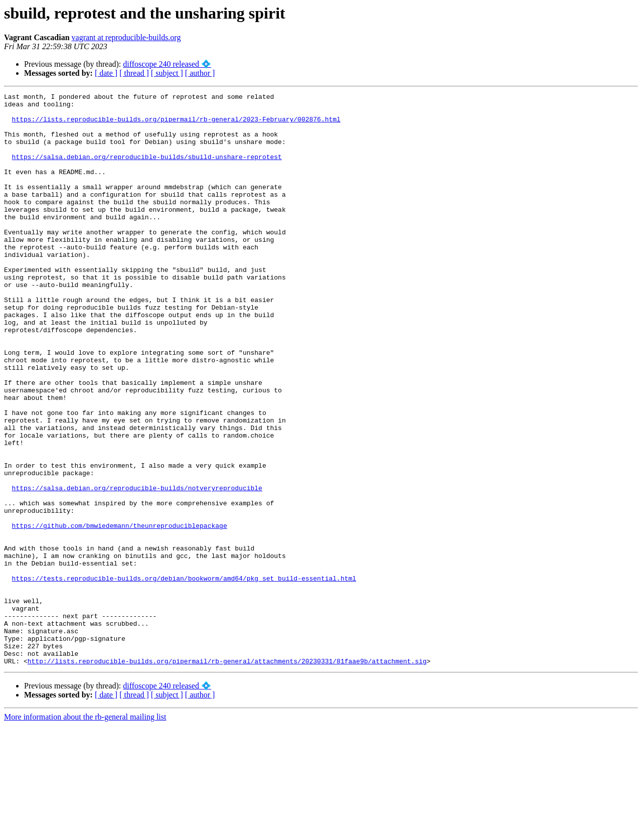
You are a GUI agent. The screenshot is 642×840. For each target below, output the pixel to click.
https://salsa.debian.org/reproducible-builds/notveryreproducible (137, 568)
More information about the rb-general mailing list (85, 831)
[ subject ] (167, 73)
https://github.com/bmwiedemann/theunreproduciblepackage (120, 613)
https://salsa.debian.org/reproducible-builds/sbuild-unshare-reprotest (147, 170)
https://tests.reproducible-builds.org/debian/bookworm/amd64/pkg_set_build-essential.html (184, 676)
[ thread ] (134, 73)
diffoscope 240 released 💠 (167, 64)
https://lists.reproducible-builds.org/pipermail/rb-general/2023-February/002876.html (176, 125)
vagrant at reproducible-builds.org (126, 37)
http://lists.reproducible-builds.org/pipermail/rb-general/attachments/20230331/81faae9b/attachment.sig (227, 775)
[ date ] (106, 73)
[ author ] (200, 73)
